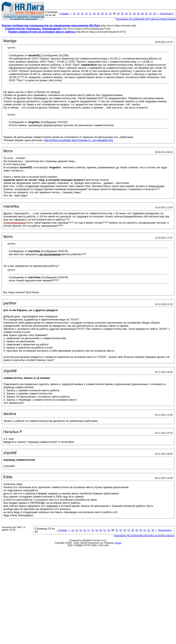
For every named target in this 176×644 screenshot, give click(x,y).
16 (86, 14)
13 (74, 14)
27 (130, 14)
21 (106, 14)
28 (134, 14)
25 (122, 14)
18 (94, 14)
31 (146, 14)
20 (102, 14)
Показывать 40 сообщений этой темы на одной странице (144, 536)
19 (98, 14)
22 (110, 14)
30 (142, 14)
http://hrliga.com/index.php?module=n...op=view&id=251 (79, 140)
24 (118, 14)
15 (82, 14)
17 (90, 14)
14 (78, 14)
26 (126, 14)
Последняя (167, 14)
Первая (64, 14)
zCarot (118, 543)
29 (138, 14)
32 (150, 14)
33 (154, 14)
